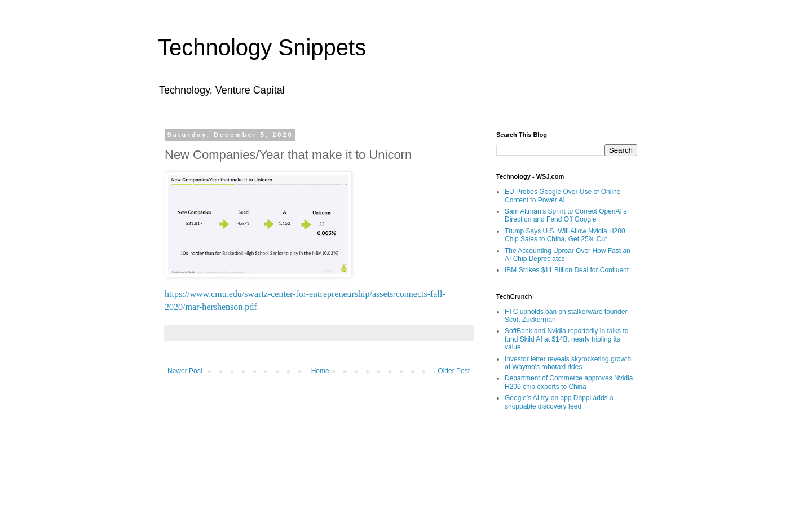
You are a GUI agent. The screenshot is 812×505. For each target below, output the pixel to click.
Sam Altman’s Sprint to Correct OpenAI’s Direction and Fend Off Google (566, 215)
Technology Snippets (262, 47)
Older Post (454, 371)
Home (320, 371)
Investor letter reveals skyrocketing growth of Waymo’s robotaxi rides (568, 363)
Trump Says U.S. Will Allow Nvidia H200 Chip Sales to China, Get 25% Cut (565, 235)
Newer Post (185, 371)
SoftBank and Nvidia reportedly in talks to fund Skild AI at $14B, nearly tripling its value (566, 339)
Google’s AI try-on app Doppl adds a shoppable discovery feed (559, 402)
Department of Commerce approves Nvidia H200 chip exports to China (569, 382)
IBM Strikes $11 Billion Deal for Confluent (567, 270)
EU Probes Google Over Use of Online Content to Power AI (562, 196)
